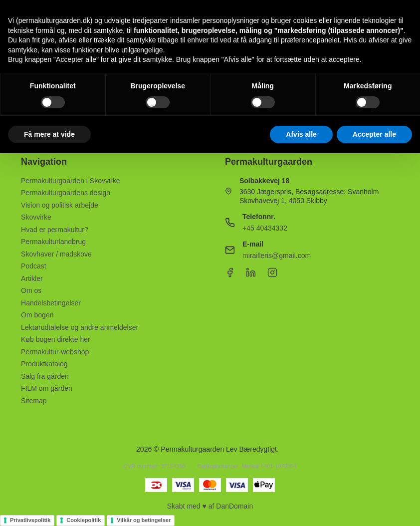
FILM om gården (47, 388)
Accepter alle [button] (374, 134)
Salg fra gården (45, 376)
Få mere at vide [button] (49, 134)
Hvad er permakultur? (55, 230)
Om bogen (37, 315)
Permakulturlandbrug (53, 242)
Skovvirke (36, 217)
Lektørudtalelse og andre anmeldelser (80, 327)
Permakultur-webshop (55, 352)
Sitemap (34, 401)
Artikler (32, 278)
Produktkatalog (44, 364)
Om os (31, 290)
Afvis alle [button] (301, 134)
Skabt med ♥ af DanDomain (210, 506)
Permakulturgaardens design (66, 193)
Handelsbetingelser (51, 303)
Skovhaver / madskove (56, 254)
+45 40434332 (265, 228)
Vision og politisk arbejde (60, 205)
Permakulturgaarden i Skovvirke (70, 181)
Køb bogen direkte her (56, 339)
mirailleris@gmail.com (277, 256)
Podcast (34, 266)
